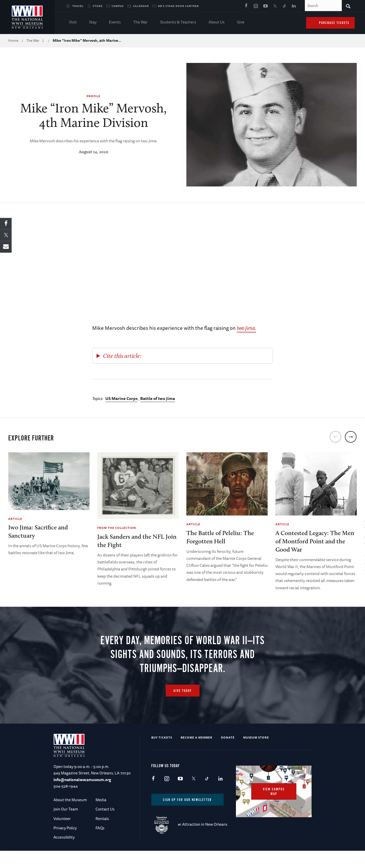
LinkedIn (294, 6)
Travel (78, 6)
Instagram (256, 6)
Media (101, 816)
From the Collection (117, 528)
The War (140, 23)
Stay (93, 23)
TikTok (284, 6)
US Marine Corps (121, 398)
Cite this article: (122, 356)
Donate (228, 754)
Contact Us (105, 825)
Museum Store (256, 754)
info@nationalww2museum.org (82, 796)
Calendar (141, 6)
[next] (351, 437)
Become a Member (197, 754)
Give (241, 23)
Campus (118, 6)
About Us (217, 23)
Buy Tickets (162, 754)
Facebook (246, 6)
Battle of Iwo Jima (158, 398)
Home (13, 40)
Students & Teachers (178, 23)
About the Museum (70, 816)
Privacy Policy (65, 844)
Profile (93, 96)
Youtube (265, 6)
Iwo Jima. (246, 328)
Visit (73, 23)
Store (98, 6)
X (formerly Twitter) (275, 6)
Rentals (102, 835)
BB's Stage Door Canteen (178, 6)
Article (15, 519)
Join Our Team (66, 825)
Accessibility (64, 853)
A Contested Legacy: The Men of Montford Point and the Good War (315, 541)
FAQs (100, 844)
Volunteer (62, 835)
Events (115, 23)
